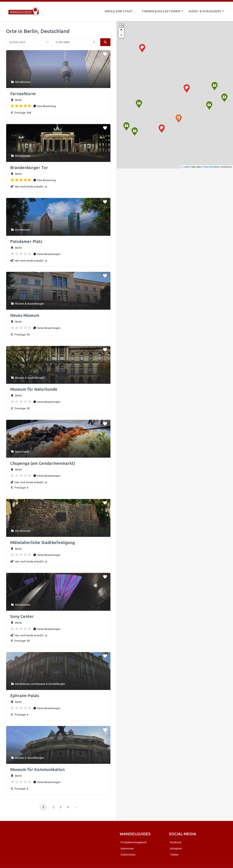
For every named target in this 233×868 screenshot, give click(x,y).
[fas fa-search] (105, 41)
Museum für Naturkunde (34, 388)
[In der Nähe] (76, 41)
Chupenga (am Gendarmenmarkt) (43, 462)
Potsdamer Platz (26, 240)
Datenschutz (128, 853)
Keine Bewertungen (49, 253)
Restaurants (22, 450)
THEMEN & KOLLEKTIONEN (161, 11)
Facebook (176, 841)
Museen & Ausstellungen (30, 303)
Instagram (176, 847)
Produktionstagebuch (134, 841)
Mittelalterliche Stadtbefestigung (43, 541)
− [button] (121, 34)
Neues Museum (25, 314)
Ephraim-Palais (25, 695)
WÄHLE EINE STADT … (121, 11)
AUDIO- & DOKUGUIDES (205, 11)
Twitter (174, 853)
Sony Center (22, 615)
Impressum (127, 847)
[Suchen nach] (29, 41)
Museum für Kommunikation (38, 768)
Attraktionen (23, 81)
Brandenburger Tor (29, 166)
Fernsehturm (23, 93)
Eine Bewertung (46, 105)
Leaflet (186, 166)
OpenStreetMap (212, 166)
